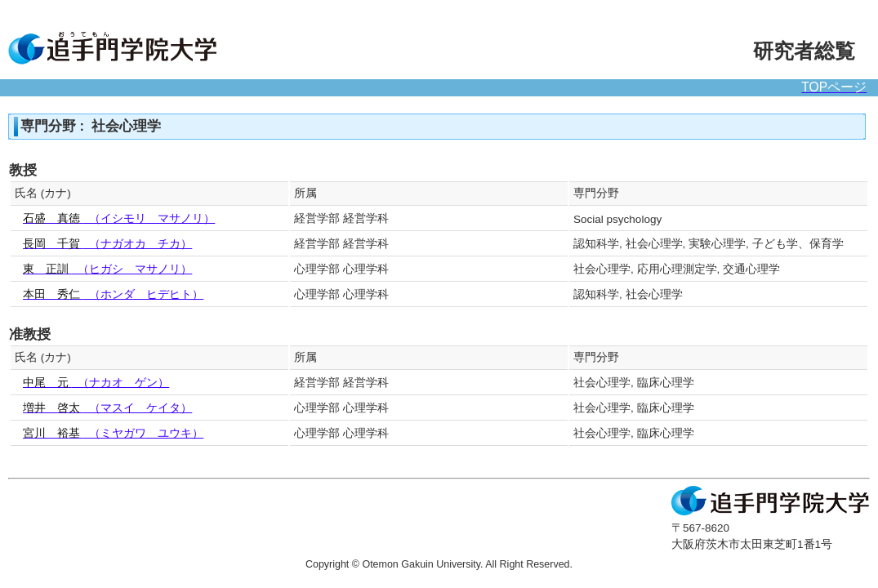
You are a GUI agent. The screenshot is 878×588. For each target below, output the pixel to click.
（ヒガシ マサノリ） (107, 269)
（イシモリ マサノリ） (119, 218)
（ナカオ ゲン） (96, 383)
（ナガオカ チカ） (107, 244)
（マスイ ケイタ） (107, 408)
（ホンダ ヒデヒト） (113, 294)
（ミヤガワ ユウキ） (113, 433)
